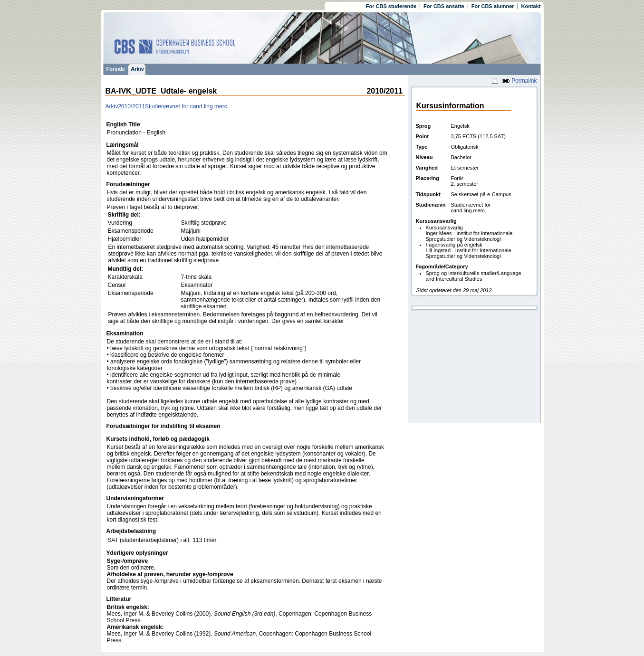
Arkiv (137, 69)
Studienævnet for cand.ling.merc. (187, 106)
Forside (116, 69)
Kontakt (531, 6)
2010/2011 (131, 106)
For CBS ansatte (444, 6)
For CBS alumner (493, 6)
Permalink (519, 81)
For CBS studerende (391, 6)
